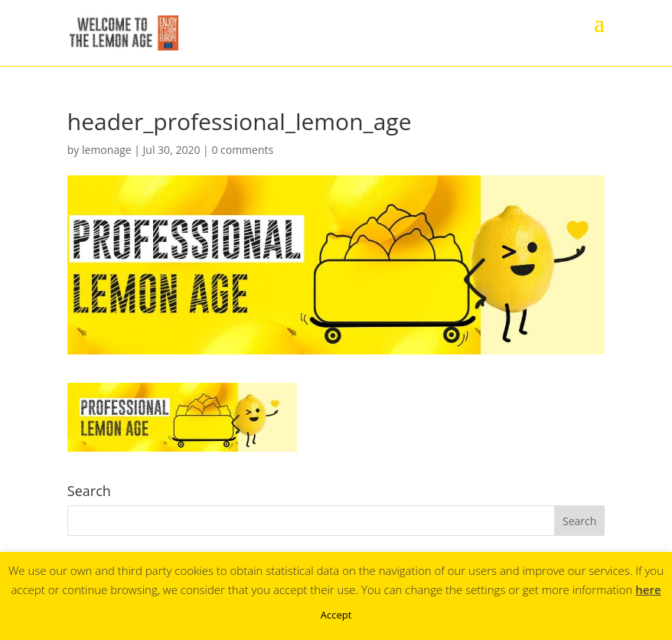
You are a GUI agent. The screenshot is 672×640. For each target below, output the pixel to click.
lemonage (107, 150)
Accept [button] (336, 615)
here (648, 589)
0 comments (242, 150)
